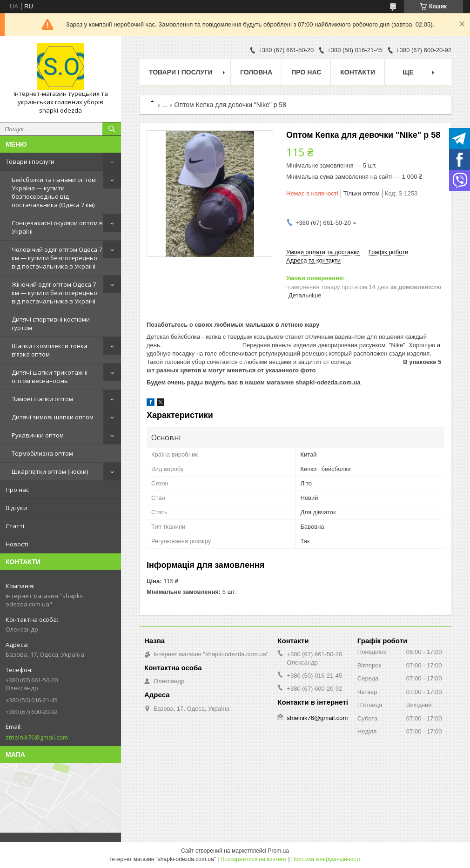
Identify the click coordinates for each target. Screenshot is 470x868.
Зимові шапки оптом (42, 399)
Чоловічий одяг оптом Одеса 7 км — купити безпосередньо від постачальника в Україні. (57, 258)
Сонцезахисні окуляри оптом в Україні (57, 227)
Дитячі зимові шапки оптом (53, 417)
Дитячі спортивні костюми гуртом (51, 323)
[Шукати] (112, 129)
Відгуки (16, 508)
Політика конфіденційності (326, 859)
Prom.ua (279, 851)
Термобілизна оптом (42, 453)
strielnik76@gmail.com (37, 737)
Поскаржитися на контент (254, 859)
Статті (15, 526)
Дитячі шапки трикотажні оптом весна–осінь (50, 377)
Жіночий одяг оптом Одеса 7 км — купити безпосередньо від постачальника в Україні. (54, 293)
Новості (17, 544)
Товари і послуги (30, 161)
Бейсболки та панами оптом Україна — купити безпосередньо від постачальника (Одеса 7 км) (54, 192)
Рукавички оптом (38, 435)
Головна (256, 72)
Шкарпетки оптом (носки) (50, 471)
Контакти (358, 72)
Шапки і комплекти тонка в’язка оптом (50, 350)
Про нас (17, 490)
